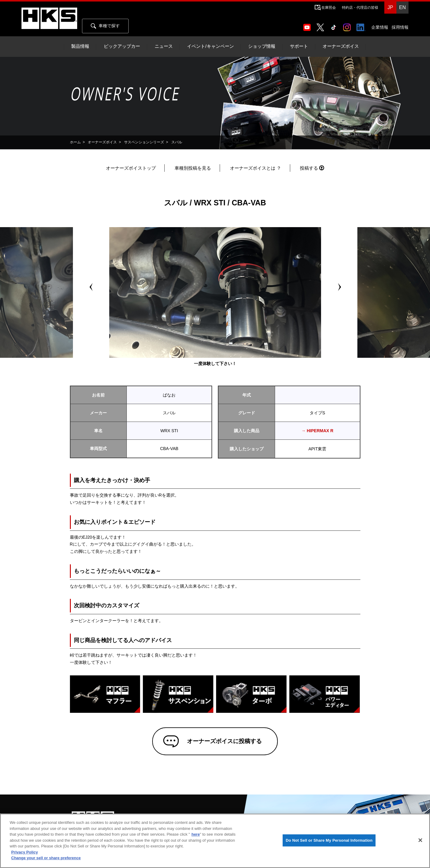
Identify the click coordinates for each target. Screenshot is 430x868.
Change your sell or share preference (46, 858)
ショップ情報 (262, 46)
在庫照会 (329, 8)
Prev (91, 287)
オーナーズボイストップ (131, 168)
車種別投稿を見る (193, 168)
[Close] (420, 840)
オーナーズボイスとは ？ (256, 168)
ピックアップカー (122, 46)
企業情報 (380, 27)
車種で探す (105, 26)
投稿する (309, 168)
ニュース (164, 46)
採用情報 (400, 27)
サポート (299, 46)
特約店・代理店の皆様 (360, 8)
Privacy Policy (25, 852)
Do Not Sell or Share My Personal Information (329, 840)
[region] (215, 841)
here (196, 834)
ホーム (75, 142)
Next (339, 287)
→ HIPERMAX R (317, 431)
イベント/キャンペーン (210, 46)
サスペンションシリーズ (144, 142)
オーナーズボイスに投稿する (224, 742)
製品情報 (80, 46)
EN (402, 7)
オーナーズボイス (341, 46)
